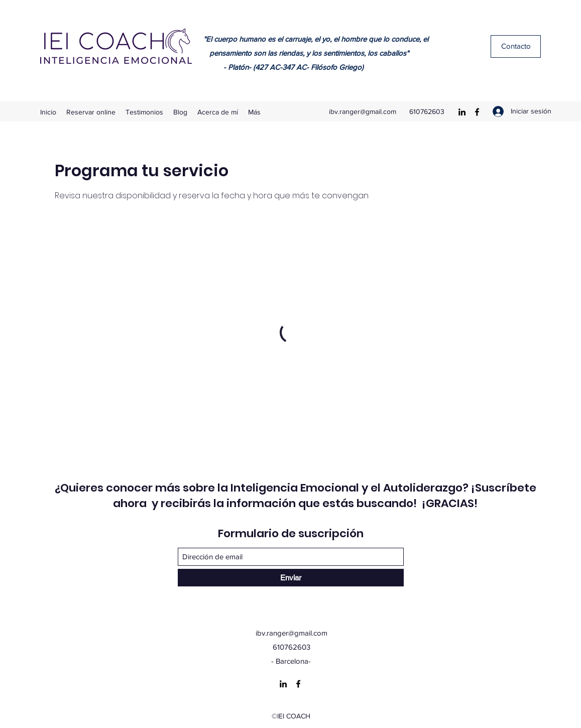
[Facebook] (477, 112)
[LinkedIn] (462, 112)
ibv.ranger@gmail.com (363, 111)
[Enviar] (291, 578)
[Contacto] (516, 46)
